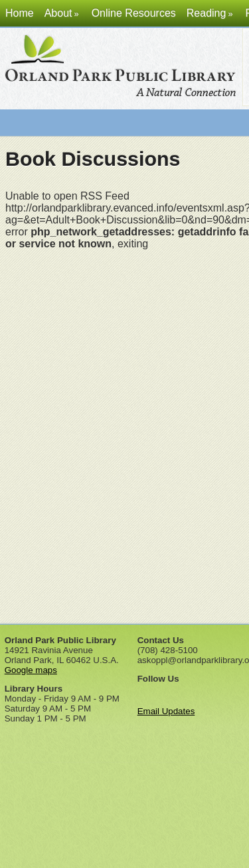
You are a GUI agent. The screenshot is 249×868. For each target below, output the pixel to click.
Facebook (146, 689)
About (63, 13)
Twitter (170, 689)
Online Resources (134, 13)
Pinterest (194, 689)
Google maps (31, 665)
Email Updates (166, 707)
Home (20, 13)
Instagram (218, 689)
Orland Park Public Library (122, 69)
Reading (211, 13)
